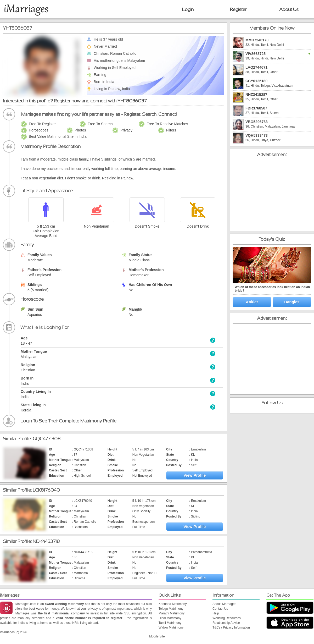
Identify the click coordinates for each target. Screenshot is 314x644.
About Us (289, 9)
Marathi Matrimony (172, 613)
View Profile (195, 475)
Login (188, 9)
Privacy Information (236, 628)
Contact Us (220, 609)
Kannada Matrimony (173, 604)
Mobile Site (157, 636)
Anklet (252, 302)
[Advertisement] (272, 195)
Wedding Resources (227, 618)
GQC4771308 (47, 439)
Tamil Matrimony (170, 623)
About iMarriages (224, 604)
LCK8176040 (46, 490)
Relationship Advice (226, 623)
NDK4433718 (46, 541)
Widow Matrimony (171, 628)
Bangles (292, 302)
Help (216, 613)
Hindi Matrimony (170, 618)
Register (238, 9)
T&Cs (216, 628)
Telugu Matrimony (171, 609)
